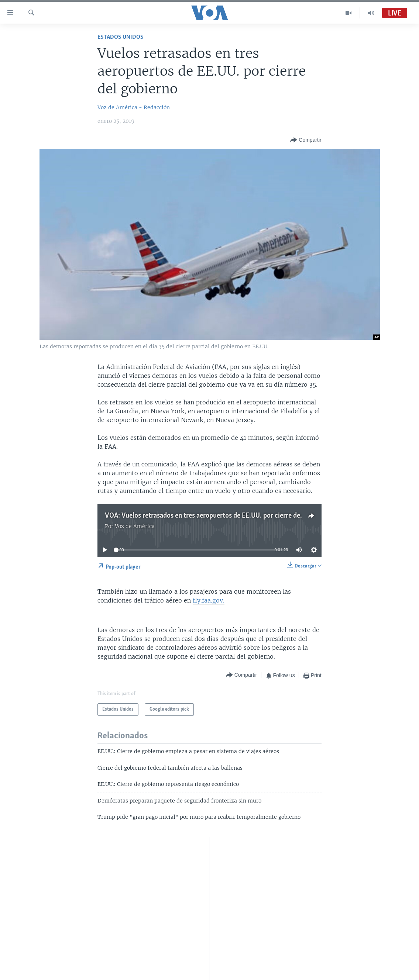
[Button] (306, 140)
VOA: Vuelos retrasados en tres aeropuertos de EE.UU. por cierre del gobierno (217, 516)
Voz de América (135, 526)
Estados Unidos (121, 37)
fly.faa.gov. (209, 600)
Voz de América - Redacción (134, 107)
